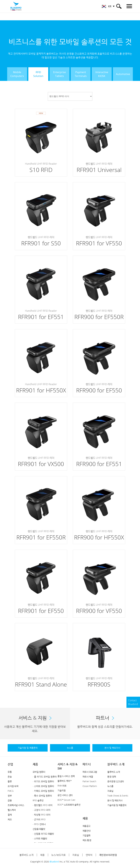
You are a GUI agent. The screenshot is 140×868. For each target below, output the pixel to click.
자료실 (110, 791)
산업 (10, 764)
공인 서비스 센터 (65, 795)
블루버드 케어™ (65, 781)
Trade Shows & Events (118, 796)
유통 (10, 772)
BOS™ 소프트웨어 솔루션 (69, 805)
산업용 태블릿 (39, 829)
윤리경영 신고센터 (116, 781)
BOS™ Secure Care (66, 800)
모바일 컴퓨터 (39, 772)
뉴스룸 (110, 786)
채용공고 (86, 826)
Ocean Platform (90, 786)
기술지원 (61, 790)
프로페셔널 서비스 (16, 805)
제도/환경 (87, 840)
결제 (10, 815)
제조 (10, 819)
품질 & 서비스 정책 (66, 776)
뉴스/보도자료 (58, 855)
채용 (85, 818)
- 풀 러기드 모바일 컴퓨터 (45, 777)
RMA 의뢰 (62, 786)
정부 (10, 796)
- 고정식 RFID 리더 (41, 810)
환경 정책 (112, 777)
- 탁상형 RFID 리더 (41, 815)
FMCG (11, 791)
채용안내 (86, 831)
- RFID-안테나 (39, 824)
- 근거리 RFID (39, 819)
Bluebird (54, 862)
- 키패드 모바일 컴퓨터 (43, 791)
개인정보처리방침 (108, 855)
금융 (10, 800)
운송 (10, 777)
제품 (35, 764)
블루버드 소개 (116, 764)
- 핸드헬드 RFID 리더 (43, 805)
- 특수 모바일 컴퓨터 (42, 796)
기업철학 (86, 835)
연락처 (89, 855)
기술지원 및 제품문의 (117, 805)
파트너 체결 (88, 777)
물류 (10, 781)
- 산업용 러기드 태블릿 (43, 834)
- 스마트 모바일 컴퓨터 (43, 786)
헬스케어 (12, 810)
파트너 (87, 764)
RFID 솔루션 (38, 800)
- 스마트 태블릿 (40, 838)
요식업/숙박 (13, 786)
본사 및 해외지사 (115, 800)
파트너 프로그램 (90, 772)
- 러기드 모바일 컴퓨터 (43, 781)
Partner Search (89, 781)
